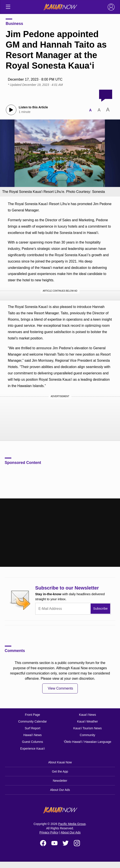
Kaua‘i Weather (87, 721)
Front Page (33, 715)
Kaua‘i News (88, 715)
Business (14, 24)
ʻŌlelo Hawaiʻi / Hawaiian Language (88, 742)
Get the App (60, 771)
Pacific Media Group (72, 824)
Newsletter (60, 781)
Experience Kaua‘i (33, 749)
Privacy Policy (49, 832)
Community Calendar (33, 721)
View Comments (60, 688)
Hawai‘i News (32, 735)
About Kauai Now (60, 762)
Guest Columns (32, 742)
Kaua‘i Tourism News (87, 728)
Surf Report (32, 728)
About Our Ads (60, 790)
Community (87, 735)
